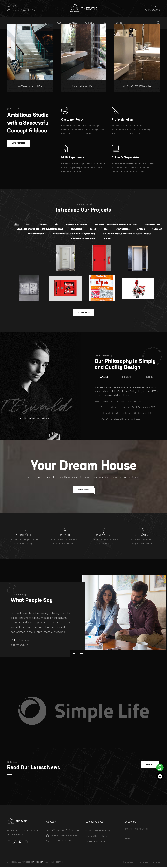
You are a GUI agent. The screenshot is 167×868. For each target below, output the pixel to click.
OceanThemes (39, 863)
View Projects (19, 143)
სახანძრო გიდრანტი (77, 225)
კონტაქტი (118, 23)
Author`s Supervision (126, 158)
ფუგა (106, 229)
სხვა (28, 225)
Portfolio (89, 23)
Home (46, 23)
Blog (104, 23)
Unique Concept (83, 86)
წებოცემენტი (123, 229)
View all (149, 766)
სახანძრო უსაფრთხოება (84, 239)
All (16, 225)
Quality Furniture (30, 86)
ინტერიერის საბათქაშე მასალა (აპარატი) (74, 234)
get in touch (83, 490)
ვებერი (107, 239)
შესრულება (77, 229)
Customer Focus (73, 120)
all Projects (83, 313)
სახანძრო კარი (153, 225)
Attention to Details (137, 86)
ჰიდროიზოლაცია (37, 234)
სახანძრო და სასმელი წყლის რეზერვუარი (116, 225)
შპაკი (93, 229)
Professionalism (123, 120)
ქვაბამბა (43, 225)
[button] (160, 776)
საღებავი (157, 229)
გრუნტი (141, 229)
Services (73, 23)
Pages (59, 23)
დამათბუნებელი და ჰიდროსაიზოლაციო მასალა (127, 234)
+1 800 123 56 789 (151, 10)
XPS (57, 225)
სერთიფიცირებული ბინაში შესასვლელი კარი (40, 229)
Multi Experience (73, 158)
